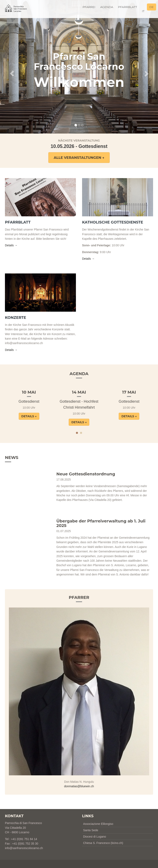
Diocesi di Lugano (95, 837)
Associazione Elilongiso (98, 824)
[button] (12, 67)
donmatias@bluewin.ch (79, 786)
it (143, 11)
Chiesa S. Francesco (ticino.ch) (103, 843)
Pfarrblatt (128, 7)
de (152, 7)
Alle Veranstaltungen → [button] (79, 158)
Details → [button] (11, 245)
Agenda (107, 7)
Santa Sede (91, 830)
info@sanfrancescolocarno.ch (24, 848)
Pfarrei (89, 7)
